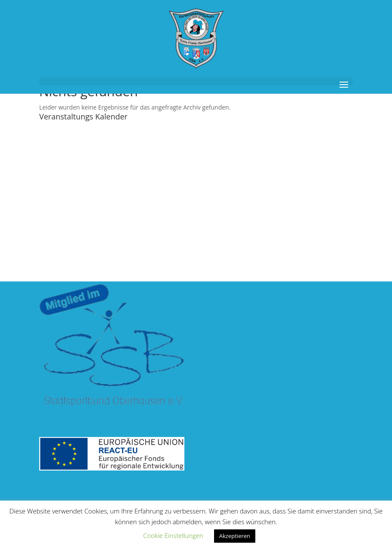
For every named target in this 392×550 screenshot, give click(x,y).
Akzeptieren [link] (235, 536)
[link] (196, 38)
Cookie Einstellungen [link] (173, 535)
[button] (196, 81)
